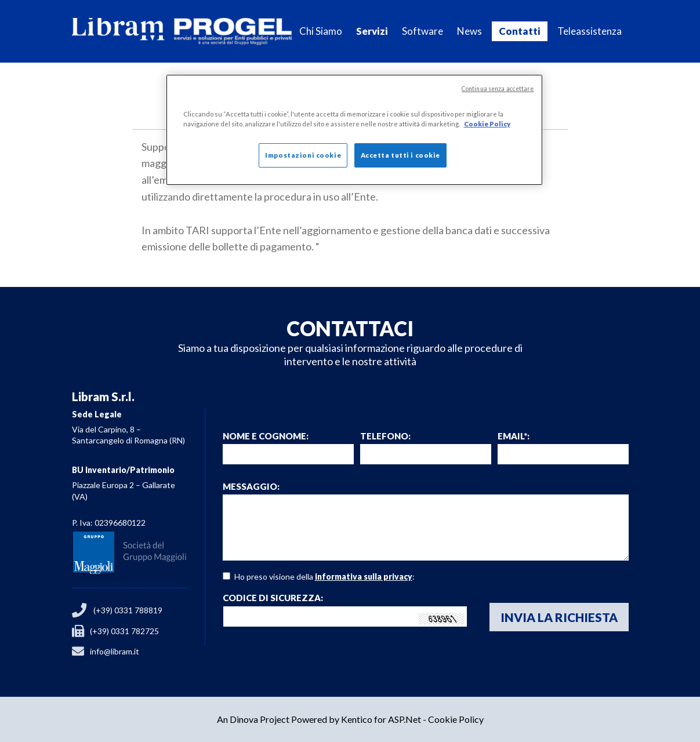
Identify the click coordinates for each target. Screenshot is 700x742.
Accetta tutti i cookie (401, 155)
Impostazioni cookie (303, 155)
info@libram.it (115, 651)
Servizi (372, 31)
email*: (514, 436)
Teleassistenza (590, 31)
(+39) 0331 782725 (124, 631)
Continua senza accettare (498, 89)
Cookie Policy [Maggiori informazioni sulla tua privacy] (487, 124)
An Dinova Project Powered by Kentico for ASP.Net (319, 719)
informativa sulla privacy (364, 576)
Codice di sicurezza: (273, 598)
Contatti (520, 31)
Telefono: (385, 436)
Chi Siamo (321, 31)
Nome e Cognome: (266, 436)
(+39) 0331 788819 (128, 610)
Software (422, 31)
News (469, 31)
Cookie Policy (456, 719)
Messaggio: (251, 487)
